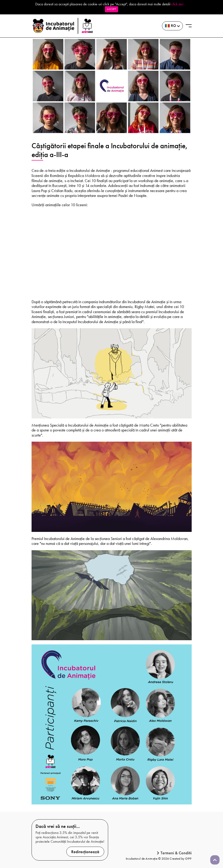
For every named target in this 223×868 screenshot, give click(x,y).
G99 (188, 858)
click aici (177, 4)
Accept (111, 9)
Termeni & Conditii (174, 853)
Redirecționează (85, 852)
